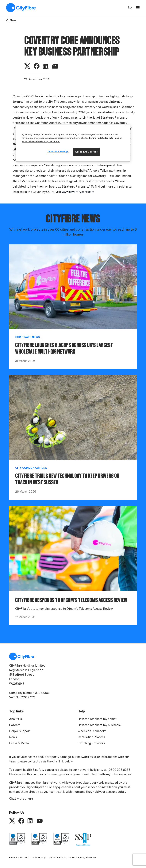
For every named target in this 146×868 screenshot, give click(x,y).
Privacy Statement (19, 857)
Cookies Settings (58, 151)
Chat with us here (21, 798)
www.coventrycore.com (78, 192)
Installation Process (91, 737)
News (13, 737)
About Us (15, 719)
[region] (73, 144)
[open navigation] (138, 8)
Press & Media (19, 743)
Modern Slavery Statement (83, 857)
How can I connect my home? (97, 719)
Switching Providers (91, 743)
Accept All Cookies (86, 152)
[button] (130, 8)
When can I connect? (92, 731)
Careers (15, 725)
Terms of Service (57, 857)
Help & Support (20, 731)
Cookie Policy (38, 857)
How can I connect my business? (100, 725)
